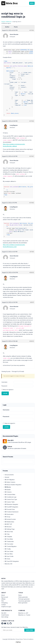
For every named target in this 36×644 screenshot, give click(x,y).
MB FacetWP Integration (10, 507)
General (6, 477)
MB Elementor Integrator (10, 504)
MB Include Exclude (9, 519)
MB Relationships (8, 522)
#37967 (32, 156)
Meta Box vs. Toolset (24, 615)
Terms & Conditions (28, 639)
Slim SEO (4, 613)
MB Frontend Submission (11, 512)
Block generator (23, 603)
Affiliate (3, 599)
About (3, 595)
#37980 (32, 203)
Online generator (23, 597)
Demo (20, 595)
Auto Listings (5, 617)
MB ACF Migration (9, 480)
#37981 (32, 252)
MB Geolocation (8, 514)
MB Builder (7, 490)
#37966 (32, 121)
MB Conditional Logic (10, 497)
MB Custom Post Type (10, 499)
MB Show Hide (8, 532)
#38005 (32, 272)
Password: (4, 386)
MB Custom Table (9, 502)
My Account (5, 597)
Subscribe (29, 630)
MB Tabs (6, 534)
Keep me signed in (8, 390)
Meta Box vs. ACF (23, 613)
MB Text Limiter (8, 544)
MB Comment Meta (9, 494)
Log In (5, 393)
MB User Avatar (8, 551)
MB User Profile (8, 556)
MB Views (6, 559)
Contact (4, 605)
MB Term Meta (8, 539)
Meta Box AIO (8, 564)
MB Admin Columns (9, 482)
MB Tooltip (7, 549)
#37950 (32, 30)
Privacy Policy (19, 639)
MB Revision (7, 527)
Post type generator (24, 599)
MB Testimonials (8, 541)
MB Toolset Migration (10, 546)
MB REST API (7, 524)
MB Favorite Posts (9, 509)
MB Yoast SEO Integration (11, 561)
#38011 (32, 302)
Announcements (8, 475)
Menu (32, 3)
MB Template (7, 537)
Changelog (4, 603)
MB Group (7, 517)
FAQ (2, 601)
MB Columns (7, 492)
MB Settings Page (9, 529)
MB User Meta (8, 554)
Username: (4, 382)
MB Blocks (9, 22)
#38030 (32, 341)
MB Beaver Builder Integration (12, 485)
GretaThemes (5, 615)
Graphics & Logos (6, 607)
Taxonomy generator (24, 601)
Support (3, 22)
